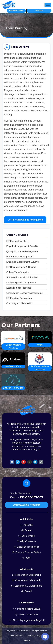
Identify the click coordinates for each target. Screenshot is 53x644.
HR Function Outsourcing (19, 298)
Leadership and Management (21, 283)
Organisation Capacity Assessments (24, 293)
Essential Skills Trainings (19, 288)
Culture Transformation (18, 272)
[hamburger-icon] (48, 5)
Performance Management (20, 257)
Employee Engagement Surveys (23, 262)
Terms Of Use (16, 636)
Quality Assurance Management (22, 251)
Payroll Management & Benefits (22, 246)
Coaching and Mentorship (19, 303)
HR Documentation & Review (21, 267)
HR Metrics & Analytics (18, 241)
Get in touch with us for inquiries (25, 220)
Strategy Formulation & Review (22, 277)
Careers (27, 641)
